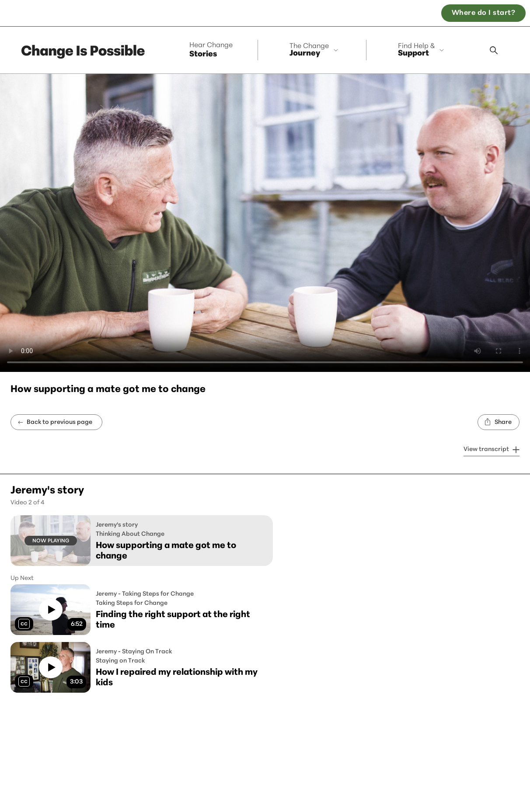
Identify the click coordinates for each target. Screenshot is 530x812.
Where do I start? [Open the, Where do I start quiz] (483, 13)
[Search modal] (494, 50)
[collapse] (315, 50)
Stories (211, 50)
